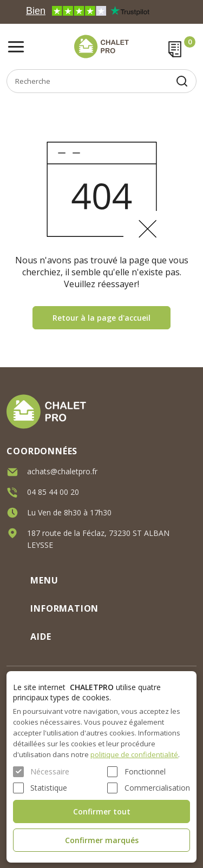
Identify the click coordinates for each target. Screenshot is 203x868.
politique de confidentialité (134, 754)
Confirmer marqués (102, 840)
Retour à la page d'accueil (101, 318)
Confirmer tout (102, 811)
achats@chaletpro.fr (62, 471)
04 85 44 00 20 (53, 492)
